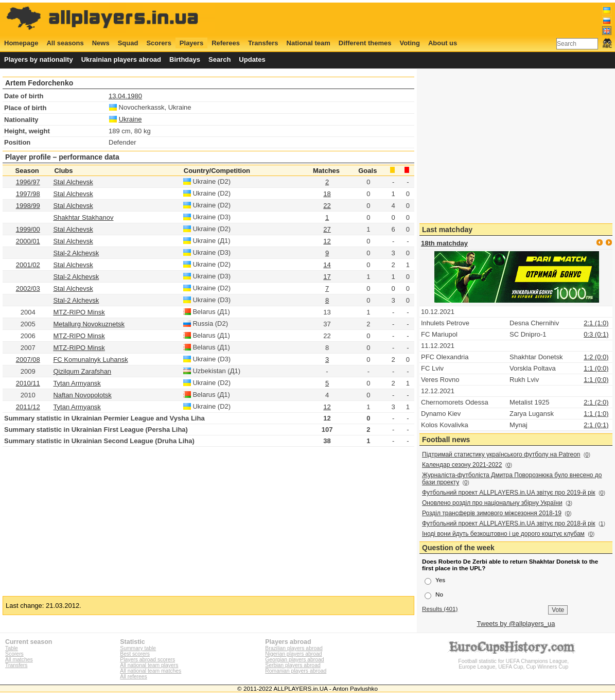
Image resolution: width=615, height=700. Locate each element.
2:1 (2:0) (596, 402)
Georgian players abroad (294, 660)
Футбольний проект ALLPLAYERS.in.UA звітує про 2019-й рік (509, 493)
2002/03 (28, 288)
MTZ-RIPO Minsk (79, 312)
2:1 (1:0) (596, 323)
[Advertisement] (425, 19)
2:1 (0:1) (596, 425)
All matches (19, 660)
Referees (226, 43)
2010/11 (28, 383)
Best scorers (135, 654)
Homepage (21, 43)
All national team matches (151, 671)
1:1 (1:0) (596, 414)
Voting (409, 43)
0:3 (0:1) (596, 334)
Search (219, 59)
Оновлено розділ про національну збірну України (492, 503)
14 (327, 265)
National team (309, 43)
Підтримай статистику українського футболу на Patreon (501, 454)
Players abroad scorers (147, 660)
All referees (134, 677)
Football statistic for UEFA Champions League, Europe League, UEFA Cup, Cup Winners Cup (514, 661)
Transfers (263, 43)
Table (12, 648)
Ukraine (130, 119)
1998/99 (28, 206)
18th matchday (444, 243)
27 (327, 229)
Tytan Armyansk (77, 383)
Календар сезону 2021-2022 (462, 465)
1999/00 (28, 229)
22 (327, 206)
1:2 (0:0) (596, 357)
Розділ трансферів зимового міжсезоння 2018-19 (492, 513)
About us (443, 43)
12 (327, 241)
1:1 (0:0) (596, 368)
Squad (128, 43)
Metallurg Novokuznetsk (89, 324)
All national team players (149, 665)
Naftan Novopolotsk (82, 395)
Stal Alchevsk (73, 182)
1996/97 (28, 182)
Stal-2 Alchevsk (76, 253)
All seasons (65, 43)
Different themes (365, 43)
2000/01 (28, 241)
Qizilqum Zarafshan (82, 371)
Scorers (159, 43)
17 (327, 277)
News (101, 43)
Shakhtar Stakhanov (83, 217)
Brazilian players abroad (294, 648)
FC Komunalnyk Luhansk (90, 360)
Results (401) (440, 609)
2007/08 (28, 360)
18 (327, 194)
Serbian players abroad (293, 665)
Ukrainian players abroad (121, 59)
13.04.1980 (125, 96)
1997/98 (28, 194)
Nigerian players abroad (293, 654)
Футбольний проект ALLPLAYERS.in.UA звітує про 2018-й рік (509, 523)
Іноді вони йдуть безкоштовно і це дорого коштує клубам (503, 534)
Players (191, 43)
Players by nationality (39, 59)
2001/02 (28, 265)
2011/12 (28, 407)
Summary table (138, 648)
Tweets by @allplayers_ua (516, 624)
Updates (252, 59)
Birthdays (185, 59)
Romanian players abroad (296, 671)
